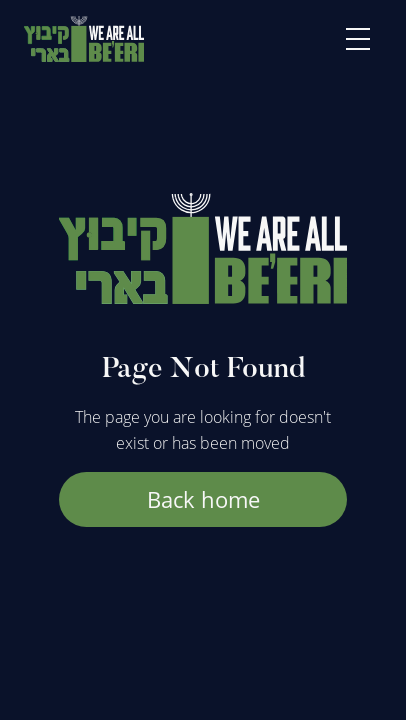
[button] (358, 39)
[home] (84, 39)
